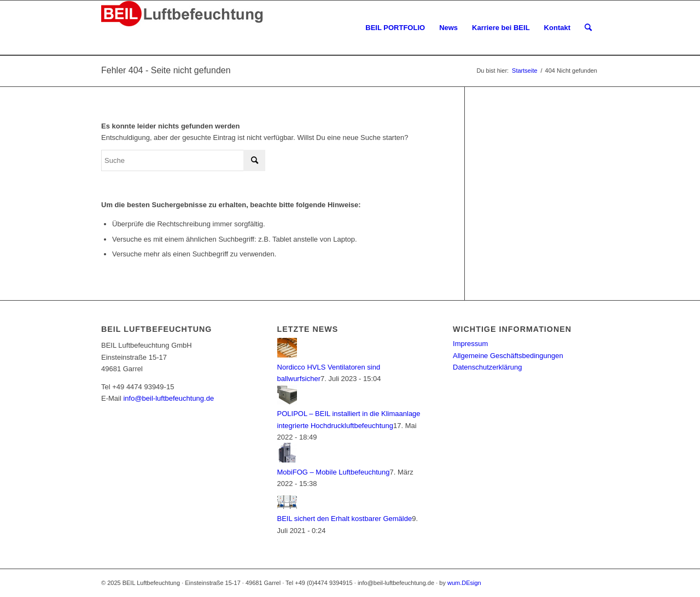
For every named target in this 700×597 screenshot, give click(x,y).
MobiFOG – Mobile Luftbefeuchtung (334, 472)
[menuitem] (395, 28)
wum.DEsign (464, 583)
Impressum (470, 344)
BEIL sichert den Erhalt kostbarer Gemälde (345, 519)
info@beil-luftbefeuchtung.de (168, 398)
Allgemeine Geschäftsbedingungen (508, 356)
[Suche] (588, 28)
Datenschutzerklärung (487, 367)
